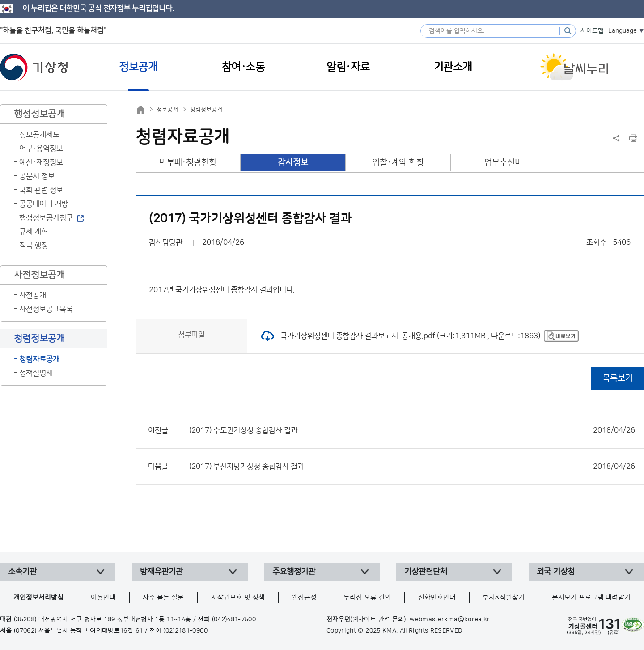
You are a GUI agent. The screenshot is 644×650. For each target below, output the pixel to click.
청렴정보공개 (206, 110)
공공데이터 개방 (44, 204)
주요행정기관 (294, 572)
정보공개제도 (39, 135)
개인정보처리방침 (38, 597)
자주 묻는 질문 (163, 597)
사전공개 (33, 295)
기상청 (34, 67)
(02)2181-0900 (185, 631)
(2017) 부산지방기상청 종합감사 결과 (412, 467)
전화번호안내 (437, 597)
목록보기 (618, 378)
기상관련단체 (426, 572)
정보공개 (167, 110)
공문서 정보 (37, 176)
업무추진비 (503, 163)
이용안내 (103, 597)
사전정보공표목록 (46, 309)
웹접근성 (304, 597)
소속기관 (22, 572)
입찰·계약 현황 (398, 163)
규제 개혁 (34, 232)
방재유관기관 (161, 572)
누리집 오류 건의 (367, 597)
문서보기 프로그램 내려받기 (591, 597)
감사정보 (293, 163)
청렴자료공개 (39, 359)
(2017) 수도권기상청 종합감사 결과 (412, 430)
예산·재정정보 (41, 162)
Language (623, 31)
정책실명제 (36, 373)
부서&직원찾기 (504, 597)
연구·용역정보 (41, 149)
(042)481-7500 (234, 620)
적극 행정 (34, 246)
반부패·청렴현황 (188, 163)
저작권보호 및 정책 (238, 597)
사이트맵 (592, 31)
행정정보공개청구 (46, 218)
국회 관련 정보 (41, 190)
